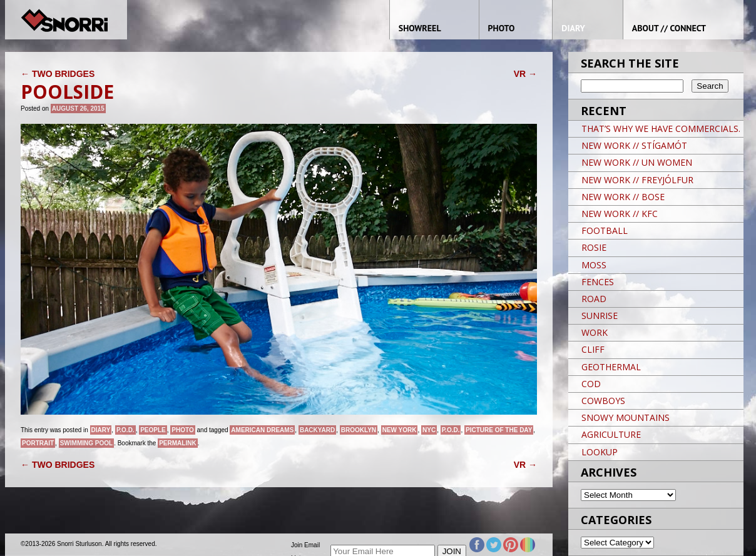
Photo (182, 430)
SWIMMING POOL (86, 443)
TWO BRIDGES (58, 74)
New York (400, 430)
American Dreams (262, 430)
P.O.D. (125, 430)
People (153, 430)
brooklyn (359, 430)
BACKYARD (317, 430)
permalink (177, 443)
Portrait (38, 443)
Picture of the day (499, 430)
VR (525, 74)
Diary (101, 430)
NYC (429, 430)
